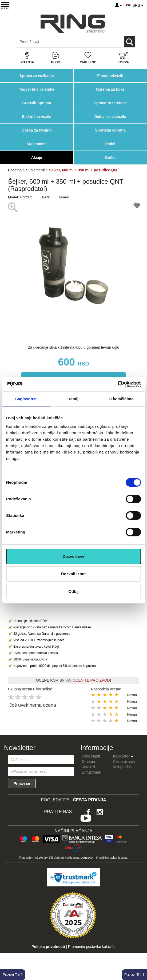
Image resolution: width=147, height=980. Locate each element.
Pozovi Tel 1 (134, 975)
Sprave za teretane (110, 103)
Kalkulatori (123, 756)
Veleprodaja (123, 767)
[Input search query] (40, 42)
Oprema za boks (110, 89)
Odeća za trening (37, 130)
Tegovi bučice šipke (37, 89)
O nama (88, 762)
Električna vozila (37, 117)
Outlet (110, 157)
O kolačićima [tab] (121, 399)
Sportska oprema (110, 130)
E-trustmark (91, 772)
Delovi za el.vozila (110, 117)
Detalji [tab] (74, 399)
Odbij (73, 591)
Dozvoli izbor (73, 574)
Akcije (37, 157)
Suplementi (37, 144)
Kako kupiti (91, 756)
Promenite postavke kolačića (92, 947)
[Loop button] (129, 42)
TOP (140, 959)
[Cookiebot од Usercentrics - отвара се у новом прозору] (118, 384)
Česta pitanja (124, 762)
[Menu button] (5, 5)
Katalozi (88, 767)
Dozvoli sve (73, 556)
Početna (15, 170)
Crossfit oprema (37, 103)
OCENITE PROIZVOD (91, 680)
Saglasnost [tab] (26, 399)
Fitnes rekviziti (110, 76)
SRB (138, 5)
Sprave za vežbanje (37, 76)
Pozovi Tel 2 (13, 975)
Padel (110, 144)
